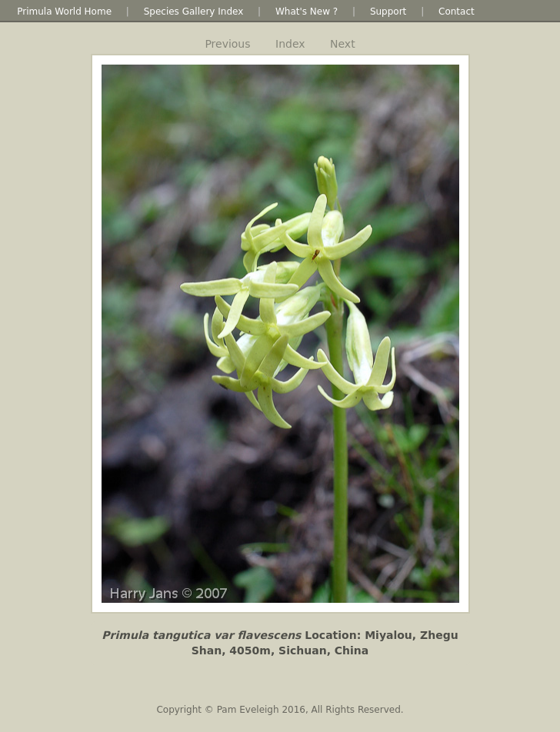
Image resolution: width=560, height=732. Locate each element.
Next (343, 44)
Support (388, 12)
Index (290, 44)
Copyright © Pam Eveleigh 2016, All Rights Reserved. (280, 710)
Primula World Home (64, 12)
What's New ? (307, 12)
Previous (227, 44)
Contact (457, 12)
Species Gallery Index (194, 12)
